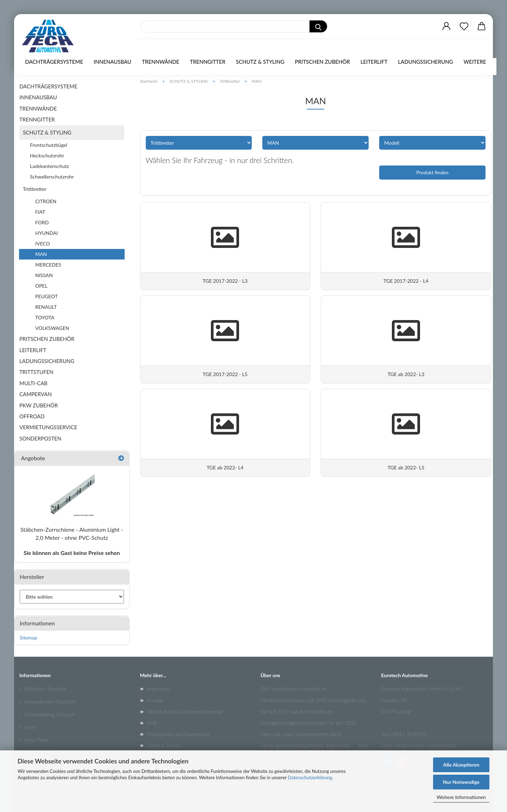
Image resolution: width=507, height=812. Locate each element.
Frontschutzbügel (49, 145)
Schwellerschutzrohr (52, 177)
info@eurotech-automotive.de (426, 745)
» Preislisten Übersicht (43, 689)
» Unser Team (34, 740)
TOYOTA (45, 317)
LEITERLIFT (374, 62)
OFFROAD (32, 416)
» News (28, 727)
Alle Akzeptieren (461, 765)
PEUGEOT (46, 296)
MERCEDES (48, 265)
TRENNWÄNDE (161, 62)
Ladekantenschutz (49, 166)
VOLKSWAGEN (52, 328)
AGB (152, 723)
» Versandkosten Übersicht (48, 702)
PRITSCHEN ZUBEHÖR (323, 62)
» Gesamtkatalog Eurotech (47, 714)
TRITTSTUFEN (36, 372)
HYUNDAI (46, 233)
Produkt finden (432, 172)
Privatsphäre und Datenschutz (179, 734)
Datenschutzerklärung (310, 777)
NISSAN (44, 275)
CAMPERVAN (36, 394)
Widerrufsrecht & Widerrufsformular (185, 711)
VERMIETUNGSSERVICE (48, 427)
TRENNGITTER (208, 62)
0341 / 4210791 (409, 734)
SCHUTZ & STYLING (260, 62)
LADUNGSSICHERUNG (426, 62)
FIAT (40, 212)
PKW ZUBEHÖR (39, 405)
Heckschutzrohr (47, 155)
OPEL (41, 286)
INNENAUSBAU (112, 62)
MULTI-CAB (33, 383)
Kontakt (155, 700)
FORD (42, 222)
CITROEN (46, 201)
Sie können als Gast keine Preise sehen (72, 553)
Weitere (475, 62)
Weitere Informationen (461, 797)
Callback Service (164, 745)
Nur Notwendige (461, 782)
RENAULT (46, 307)
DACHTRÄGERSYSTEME (54, 62)
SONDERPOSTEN (40, 438)
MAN (41, 254)
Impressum (158, 689)
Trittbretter (35, 189)
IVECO (43, 243)
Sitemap (29, 638)
